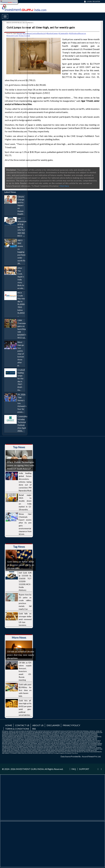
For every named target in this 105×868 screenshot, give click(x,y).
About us (38, 725)
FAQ (74, 769)
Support (84, 769)
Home (9, 725)
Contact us (22, 725)
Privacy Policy (71, 725)
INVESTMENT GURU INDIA (30, 769)
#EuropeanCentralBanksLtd (34, 33)
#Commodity (64, 33)
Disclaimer (53, 725)
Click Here (64, 186)
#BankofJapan (52, 33)
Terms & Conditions (17, 729)
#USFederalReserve (78, 33)
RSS (34, 729)
